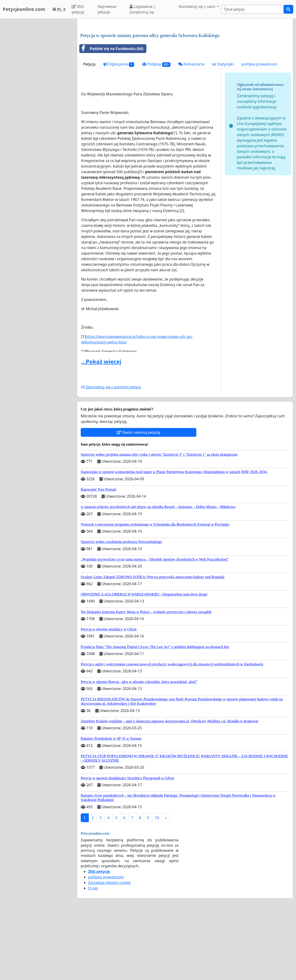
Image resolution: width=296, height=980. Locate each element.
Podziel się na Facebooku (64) (111, 113)
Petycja (89, 129)
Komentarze (191, 129)
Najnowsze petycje (107, 9)
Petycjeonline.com (24, 9)
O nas (93, 953)
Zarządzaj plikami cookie (109, 947)
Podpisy (156, 129)
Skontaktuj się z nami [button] (197, 6)
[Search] (252, 9)
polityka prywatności (259, 129)
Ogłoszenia (119, 129)
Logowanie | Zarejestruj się (143, 9)
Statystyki (223, 129)
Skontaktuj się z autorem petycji (111, 452)
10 (157, 883)
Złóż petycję (78, 9)
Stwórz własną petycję (138, 497)
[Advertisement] (185, 59)
